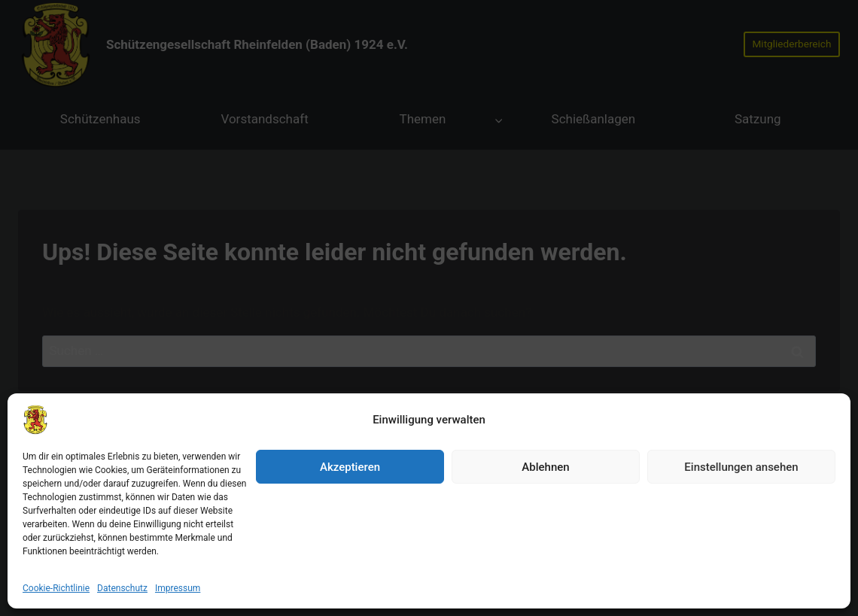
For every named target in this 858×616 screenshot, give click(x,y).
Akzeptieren (350, 539)
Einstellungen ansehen (741, 539)
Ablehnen (545, 539)
